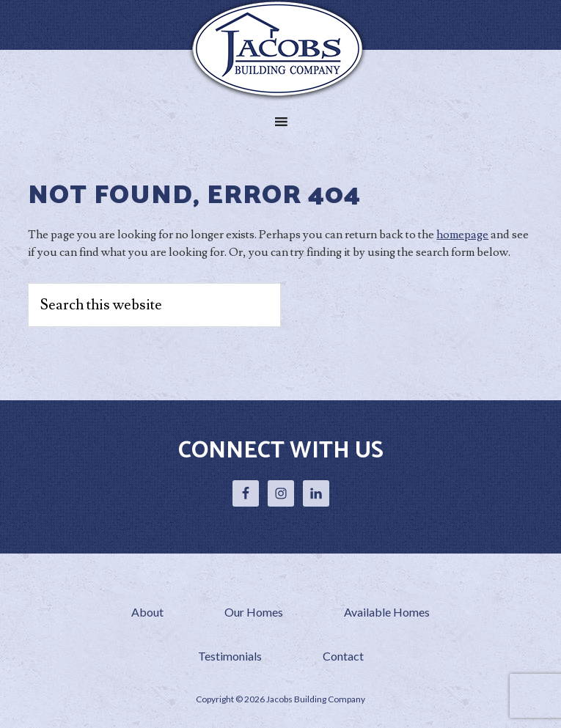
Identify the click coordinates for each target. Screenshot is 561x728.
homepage (462, 235)
